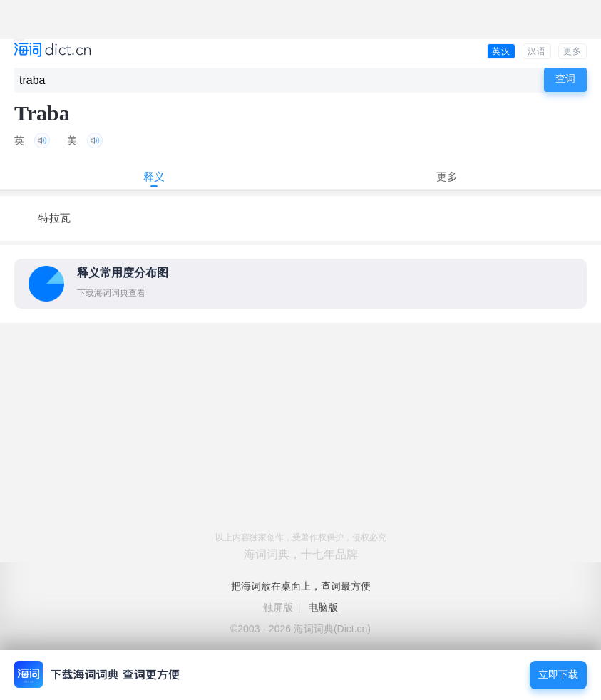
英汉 (501, 51)
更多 (572, 51)
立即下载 (558, 675)
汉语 (537, 51)
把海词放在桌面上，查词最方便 (301, 586)
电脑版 (323, 607)
